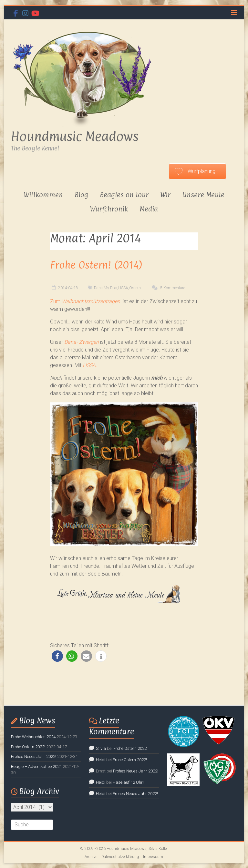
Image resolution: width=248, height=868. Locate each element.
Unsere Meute (203, 195)
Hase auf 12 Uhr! (128, 782)
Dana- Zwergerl (82, 342)
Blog (81, 195)
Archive (91, 857)
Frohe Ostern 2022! (28, 747)
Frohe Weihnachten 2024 (33, 737)
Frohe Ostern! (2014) (96, 265)
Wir (165, 195)
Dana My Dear (106, 288)
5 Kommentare (168, 288)
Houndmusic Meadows (75, 136)
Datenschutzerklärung (120, 857)
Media (149, 209)
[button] (57, 656)
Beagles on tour (124, 195)
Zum (85, 301)
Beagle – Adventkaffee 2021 (36, 766)
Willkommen (43, 195)
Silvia (101, 748)
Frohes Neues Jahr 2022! (34, 756)
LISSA (123, 288)
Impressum (153, 857)
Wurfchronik (109, 209)
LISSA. (90, 365)
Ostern (135, 288)
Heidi (101, 760)
